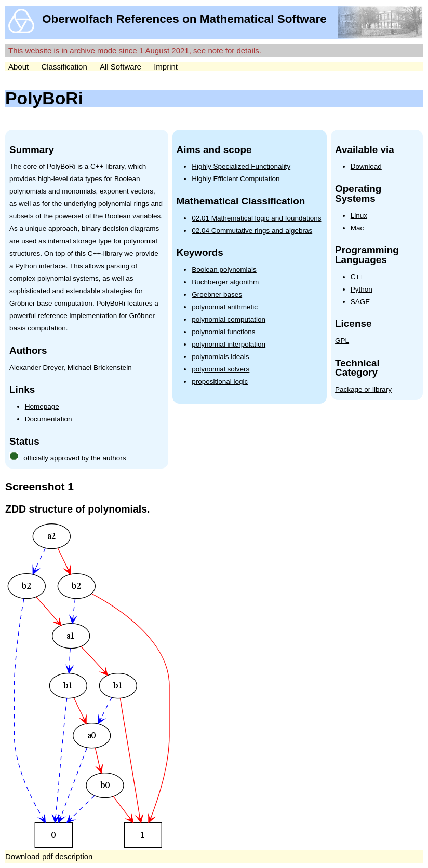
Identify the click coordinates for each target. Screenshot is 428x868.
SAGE (360, 302)
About (18, 67)
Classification (64, 67)
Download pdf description (49, 856)
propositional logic (220, 382)
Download (366, 166)
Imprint (166, 67)
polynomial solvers (220, 369)
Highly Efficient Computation (236, 179)
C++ (357, 277)
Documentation (49, 419)
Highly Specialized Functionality (241, 166)
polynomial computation (229, 319)
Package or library (363, 389)
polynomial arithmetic (225, 307)
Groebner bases (217, 294)
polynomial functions (223, 332)
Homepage (42, 407)
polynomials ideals (220, 357)
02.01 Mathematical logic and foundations (256, 218)
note (215, 51)
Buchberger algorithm (225, 282)
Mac (357, 228)
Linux (359, 216)
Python (362, 289)
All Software (121, 67)
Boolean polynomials (224, 270)
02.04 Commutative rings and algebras (252, 231)
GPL (342, 341)
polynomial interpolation (229, 344)
